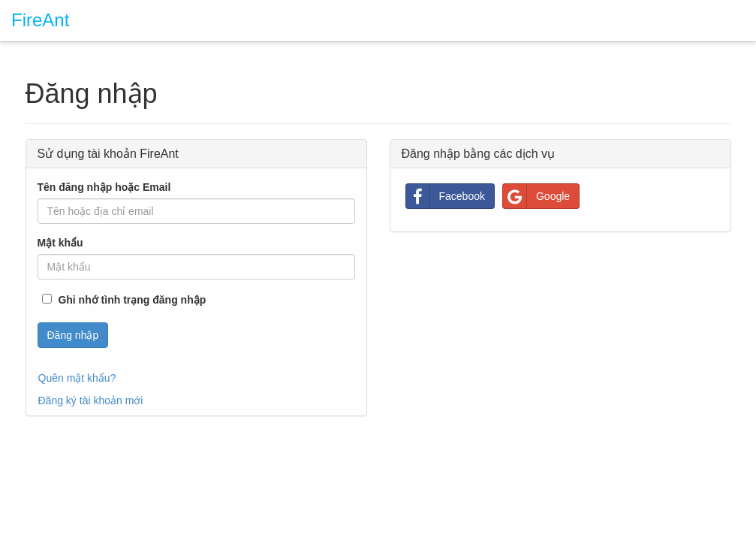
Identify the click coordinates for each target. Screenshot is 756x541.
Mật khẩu (60, 243)
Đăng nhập (73, 335)
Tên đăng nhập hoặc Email (104, 187)
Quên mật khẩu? (77, 378)
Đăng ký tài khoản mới (91, 400)
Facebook (446, 196)
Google (536, 196)
